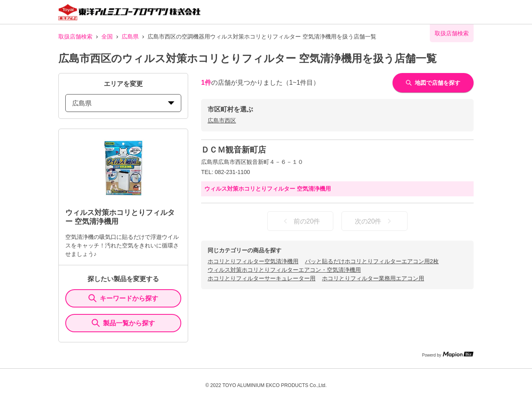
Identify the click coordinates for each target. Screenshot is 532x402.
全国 (107, 37)
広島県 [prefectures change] (123, 103)
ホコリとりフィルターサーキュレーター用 (262, 278)
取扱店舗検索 (75, 37)
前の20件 (300, 221)
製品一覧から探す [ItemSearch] (123, 323)
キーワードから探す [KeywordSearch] (123, 298)
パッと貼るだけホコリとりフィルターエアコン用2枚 (372, 261)
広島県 (130, 37)
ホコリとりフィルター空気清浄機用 (253, 261)
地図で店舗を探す (433, 83)
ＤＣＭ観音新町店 (234, 150)
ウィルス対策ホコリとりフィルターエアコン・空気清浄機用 (284, 270)
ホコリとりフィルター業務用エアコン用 (373, 278)
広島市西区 (222, 120)
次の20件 (375, 221)
